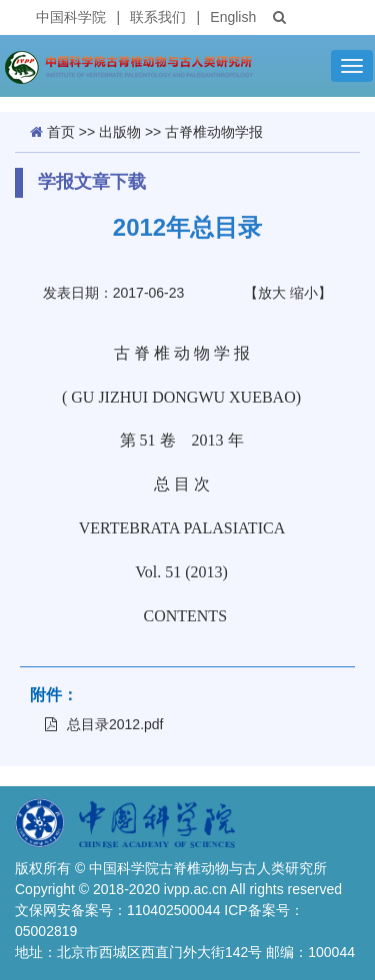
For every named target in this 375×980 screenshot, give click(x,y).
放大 (272, 293)
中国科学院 (71, 17)
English (233, 17)
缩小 (304, 293)
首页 (61, 132)
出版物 (120, 132)
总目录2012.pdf (104, 724)
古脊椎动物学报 (214, 132)
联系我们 (158, 17)
